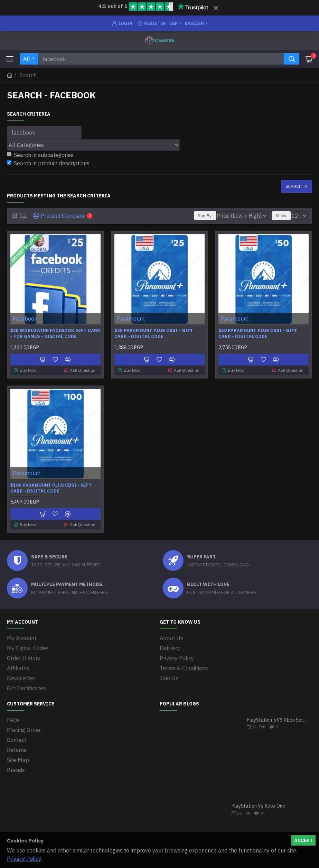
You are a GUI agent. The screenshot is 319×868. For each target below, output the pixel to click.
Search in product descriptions (48, 163)
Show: (281, 216)
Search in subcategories (40, 155)
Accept (303, 840)
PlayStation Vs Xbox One (258, 806)
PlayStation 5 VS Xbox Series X (277, 720)
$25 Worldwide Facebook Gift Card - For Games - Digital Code (55, 334)
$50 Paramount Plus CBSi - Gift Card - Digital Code (258, 334)
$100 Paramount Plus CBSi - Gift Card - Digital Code (51, 488)
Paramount (131, 319)
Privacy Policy (24, 859)
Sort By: (205, 216)
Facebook (25, 319)
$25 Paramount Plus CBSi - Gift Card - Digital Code (154, 334)
